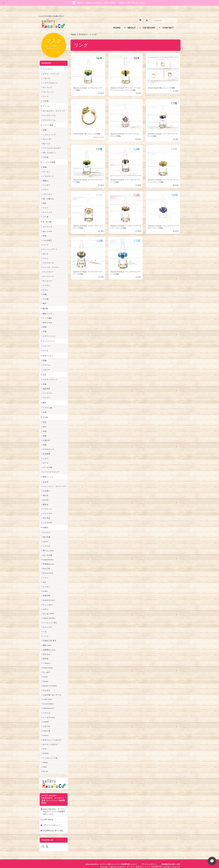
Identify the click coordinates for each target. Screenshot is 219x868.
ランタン (47, 169)
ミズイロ (47, 543)
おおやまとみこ (49, 597)
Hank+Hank (48, 665)
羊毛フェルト (48, 353)
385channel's (49, 706)
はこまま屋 (48, 552)
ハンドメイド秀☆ (50, 620)
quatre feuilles (49, 615)
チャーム (46, 103)
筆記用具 (47, 386)
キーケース (48, 224)
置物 (45, 164)
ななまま (47, 687)
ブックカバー (48, 269)
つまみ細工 (48, 237)
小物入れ (47, 437)
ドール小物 (48, 465)
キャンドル (48, 209)
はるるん (47, 651)
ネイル (46, 460)
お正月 (46, 479)
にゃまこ (47, 584)
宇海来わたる (48, 561)
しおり (46, 456)
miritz (45, 674)
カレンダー (48, 136)
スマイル (47, 710)
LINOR (46, 719)
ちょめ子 (47, 669)
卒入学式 (47, 515)
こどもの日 (48, 520)
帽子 (45, 301)
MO (44, 579)
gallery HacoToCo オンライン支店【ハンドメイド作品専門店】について (55, 809)
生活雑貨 (47, 451)
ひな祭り (47, 488)
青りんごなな (48, 548)
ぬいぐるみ (48, 229)
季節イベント (48, 474)
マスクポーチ (48, 260)
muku (45, 588)
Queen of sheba (50, 683)
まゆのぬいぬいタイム (52, 692)
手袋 (45, 329)
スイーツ (47, 343)
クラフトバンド (49, 333)
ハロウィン (48, 506)
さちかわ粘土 (48, 701)
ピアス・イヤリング (51, 71)
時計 (45, 200)
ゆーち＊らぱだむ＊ (51, 742)
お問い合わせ (48, 817)
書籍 (44, 400)
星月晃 (46, 656)
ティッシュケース (50, 247)
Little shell (47, 697)
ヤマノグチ (48, 624)
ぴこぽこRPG (49, 611)
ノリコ (46, 633)
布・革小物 (47, 219)
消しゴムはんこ (49, 150)
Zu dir (46, 769)
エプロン (47, 283)
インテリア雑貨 (49, 159)
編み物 (45, 306)
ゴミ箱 (46, 214)
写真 (45, 442)
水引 (45, 419)
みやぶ (46, 606)
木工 (45, 424)
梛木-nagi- (47, 642)
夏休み (46, 502)
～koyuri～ (47, 660)
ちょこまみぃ (48, 602)
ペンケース (48, 390)
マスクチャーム (49, 117)
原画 (45, 127)
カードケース (48, 274)
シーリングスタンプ (51, 469)
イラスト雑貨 (48, 122)
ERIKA (46, 751)
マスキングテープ (50, 377)
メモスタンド (48, 173)
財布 (45, 233)
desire (46, 679)
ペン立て (47, 182)
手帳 (45, 381)
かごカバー (48, 278)
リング (46, 94)
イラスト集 (48, 405)
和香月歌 (47, 593)
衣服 (45, 292)
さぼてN (46, 724)
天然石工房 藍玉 (50, 638)
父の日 (46, 497)
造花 (45, 429)
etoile (45, 760)
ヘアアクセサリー (50, 80)
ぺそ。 (46, 629)
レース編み (48, 315)
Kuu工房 (47, 566)
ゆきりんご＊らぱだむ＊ (53, 737)
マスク (46, 256)
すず (45, 746)
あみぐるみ (48, 320)
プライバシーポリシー (52, 822)
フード (46, 348)
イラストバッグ (49, 132)
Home (117, 25)
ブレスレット (48, 89)
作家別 (45, 525)
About (132, 25)
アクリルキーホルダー (52, 145)
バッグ (46, 242)
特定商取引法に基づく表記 (53, 828)
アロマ (46, 187)
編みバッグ (48, 311)
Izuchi (46, 539)
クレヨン (47, 395)
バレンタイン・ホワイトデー (55, 484)
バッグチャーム (49, 113)
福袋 (45, 433)
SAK (45, 764)
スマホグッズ (48, 447)
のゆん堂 (47, 728)
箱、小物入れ (48, 196)
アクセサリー (84, 32)
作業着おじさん (49, 647)
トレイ (46, 205)
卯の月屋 (47, 534)
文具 (44, 372)
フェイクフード (49, 338)
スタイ (46, 287)
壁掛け (46, 178)
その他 (46, 98)
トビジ (46, 575)
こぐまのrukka (49, 715)
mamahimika (48, 557)
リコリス (47, 530)
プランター (48, 191)
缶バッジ (47, 141)
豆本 (45, 410)
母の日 (46, 493)
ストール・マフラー (51, 265)
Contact (168, 25)
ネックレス (48, 85)
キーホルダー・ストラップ (54, 108)
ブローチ (47, 76)
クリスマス (48, 511)
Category (149, 25)
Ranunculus (48, 570)
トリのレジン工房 (50, 755)
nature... (47, 733)
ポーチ (46, 251)
